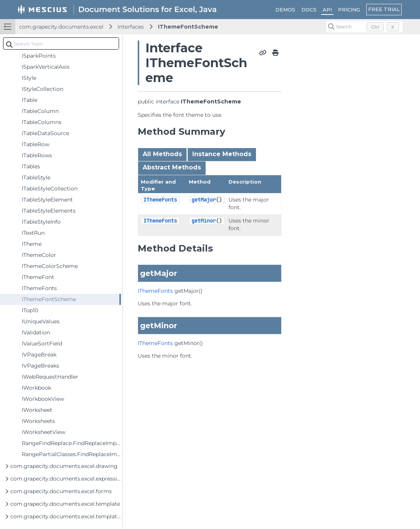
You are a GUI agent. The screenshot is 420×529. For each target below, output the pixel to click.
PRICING (349, 10)
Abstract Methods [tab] (172, 167)
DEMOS (285, 10)
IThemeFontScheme (188, 27)
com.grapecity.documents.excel (61, 27)
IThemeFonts (160, 200)
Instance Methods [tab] (222, 154)
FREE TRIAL (384, 9)
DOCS (309, 10)
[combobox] (61, 44)
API (327, 10)
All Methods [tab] (162, 154)
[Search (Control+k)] (364, 27)
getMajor (204, 200)
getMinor (204, 221)
